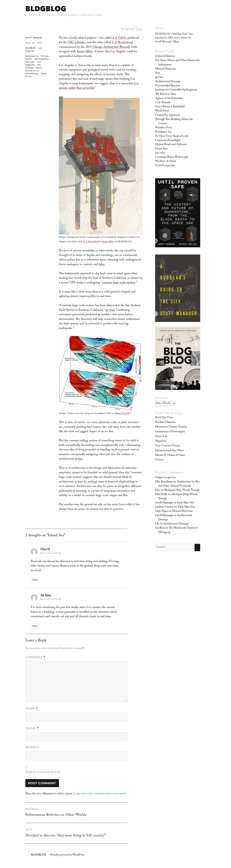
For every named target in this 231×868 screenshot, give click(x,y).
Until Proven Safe (165, 166)
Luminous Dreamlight (168, 140)
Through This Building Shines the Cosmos (174, 122)
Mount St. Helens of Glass (170, 455)
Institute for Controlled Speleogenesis (176, 90)
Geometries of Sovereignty (170, 432)
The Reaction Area (165, 94)
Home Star (161, 149)
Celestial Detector (165, 56)
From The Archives (169, 413)
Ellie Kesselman (164, 482)
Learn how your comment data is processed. (100, 794)
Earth (29, 59)
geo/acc (159, 77)
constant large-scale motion (119, 283)
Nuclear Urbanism (165, 422)
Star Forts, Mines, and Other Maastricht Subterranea (177, 63)
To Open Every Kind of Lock (172, 136)
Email (32, 729)
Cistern (159, 460)
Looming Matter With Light (172, 157)
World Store (162, 111)
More (176, 42)
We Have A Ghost (166, 161)
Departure (161, 441)
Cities (45, 56)
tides (102, 265)
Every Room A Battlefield (170, 107)
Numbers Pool (163, 128)
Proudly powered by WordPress (67, 855)
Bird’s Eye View (164, 418)
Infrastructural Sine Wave (169, 451)
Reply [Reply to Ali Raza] (35, 626)
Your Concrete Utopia (168, 446)
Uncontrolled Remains (168, 86)
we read (110, 310)
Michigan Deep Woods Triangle (182, 490)
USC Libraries (77, 43)
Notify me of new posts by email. (43, 772)
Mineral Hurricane (166, 69)
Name (32, 709)
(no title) (160, 153)
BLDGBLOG (46, 9)
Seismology (32, 74)
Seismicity (32, 71)
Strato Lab (161, 436)
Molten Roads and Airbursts (171, 145)
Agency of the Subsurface (169, 99)
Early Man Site (185, 503)
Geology (30, 62)
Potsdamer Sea (163, 132)
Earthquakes (41, 59)
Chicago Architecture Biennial (111, 47)
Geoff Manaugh (34, 38)
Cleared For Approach (167, 115)
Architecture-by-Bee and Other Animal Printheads (179, 484)
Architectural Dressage (168, 82)
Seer (158, 73)
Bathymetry (32, 56)
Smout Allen (84, 52)
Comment (35, 658)
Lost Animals (163, 103)
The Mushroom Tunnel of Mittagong (178, 530)
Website (32, 748)
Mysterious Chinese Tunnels (171, 427)
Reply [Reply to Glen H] (35, 580)
